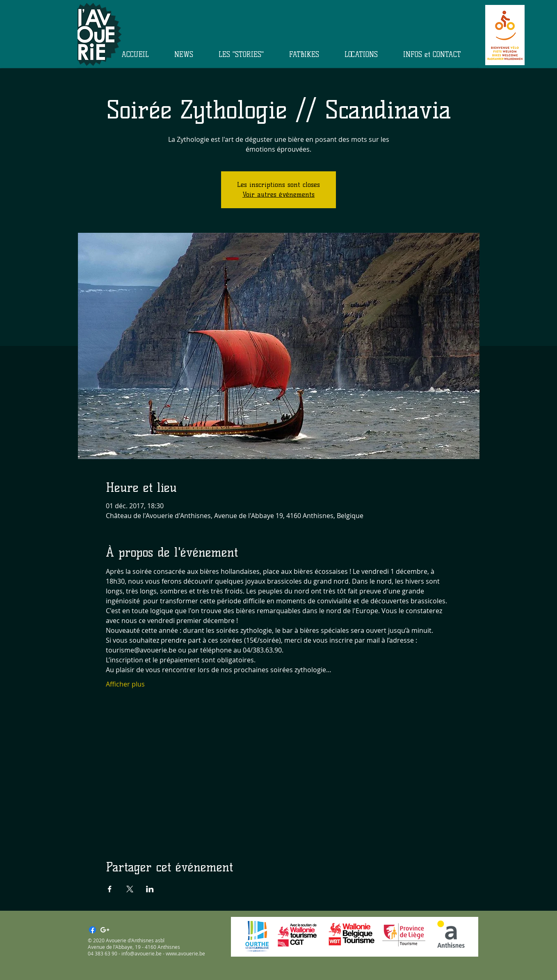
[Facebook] (92, 930)
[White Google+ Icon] (105, 930)
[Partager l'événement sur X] (130, 889)
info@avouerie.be (142, 953)
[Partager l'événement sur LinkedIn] (150, 889)
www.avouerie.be (185, 953)
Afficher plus (125, 684)
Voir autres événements (278, 194)
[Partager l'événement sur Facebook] (110, 889)
